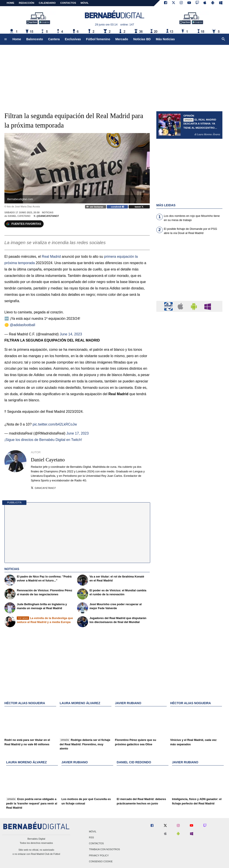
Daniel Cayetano (19, 216)
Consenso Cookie (101, 861)
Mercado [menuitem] (122, 39)
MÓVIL (85, 3)
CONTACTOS (68, 3)
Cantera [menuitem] (54, 39)
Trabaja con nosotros (104, 850)
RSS (91, 837)
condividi (117, 207)
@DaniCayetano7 (46, 216)
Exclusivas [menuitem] (73, 39)
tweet (139, 207)
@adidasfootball (22, 325)
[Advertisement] (189, 270)
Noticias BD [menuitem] (142, 39)
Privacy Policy (99, 855)
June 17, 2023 (77, 433)
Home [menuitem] (17, 39)
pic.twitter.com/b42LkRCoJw (55, 424)
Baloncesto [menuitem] (35, 39)
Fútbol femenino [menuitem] (98, 39)
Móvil (93, 831)
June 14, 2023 (71, 334)
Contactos (96, 844)
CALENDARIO (47, 3)
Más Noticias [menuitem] (165, 39)
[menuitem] (6, 39)
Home (10, 3)
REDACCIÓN (27, 3)
